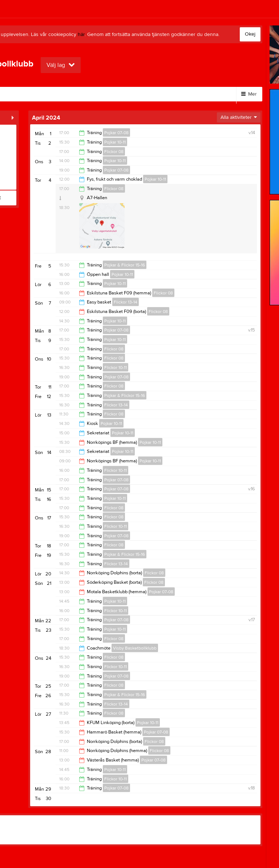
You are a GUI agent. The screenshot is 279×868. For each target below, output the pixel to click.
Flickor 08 (114, 152)
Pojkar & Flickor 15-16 (125, 265)
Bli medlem (41, 94)
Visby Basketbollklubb (135, 648)
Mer (249, 94)
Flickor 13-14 (126, 302)
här (81, 35)
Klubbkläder (171, 94)
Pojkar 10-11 (115, 142)
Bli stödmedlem (88, 94)
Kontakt (132, 94)
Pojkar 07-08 (116, 133)
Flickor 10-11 (116, 367)
